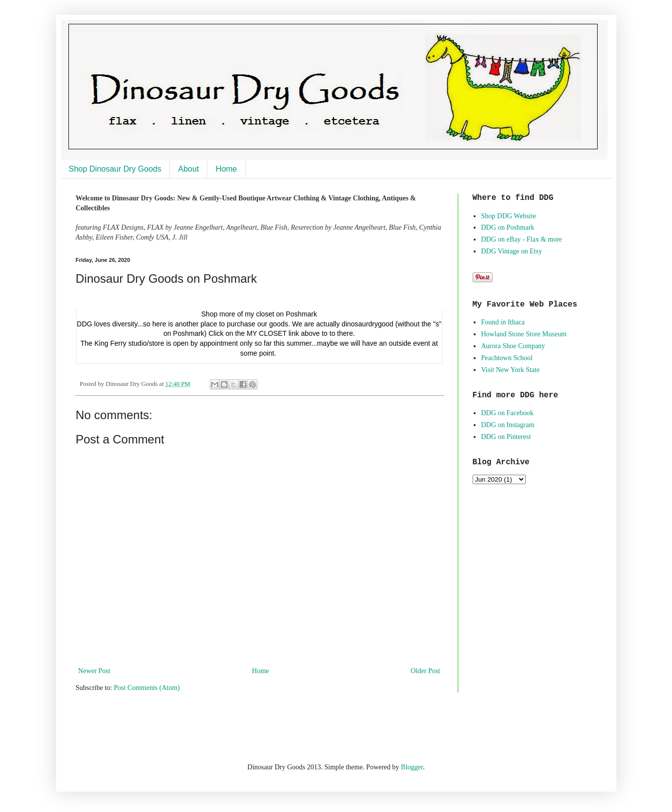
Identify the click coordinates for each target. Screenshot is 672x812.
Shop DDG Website (509, 216)
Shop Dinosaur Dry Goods (115, 169)
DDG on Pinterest (506, 437)
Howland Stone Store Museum (524, 334)
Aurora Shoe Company (513, 346)
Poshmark (301, 314)
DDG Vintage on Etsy (512, 251)
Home (226, 169)
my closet (260, 314)
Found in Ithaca (503, 322)
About (188, 169)
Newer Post (94, 671)
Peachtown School (507, 358)
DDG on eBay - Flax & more (521, 239)
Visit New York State (510, 370)
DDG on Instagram (508, 425)
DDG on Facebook (507, 413)
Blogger (412, 767)
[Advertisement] (192, 726)
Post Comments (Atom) (147, 688)
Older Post (426, 671)
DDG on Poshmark (508, 227)
